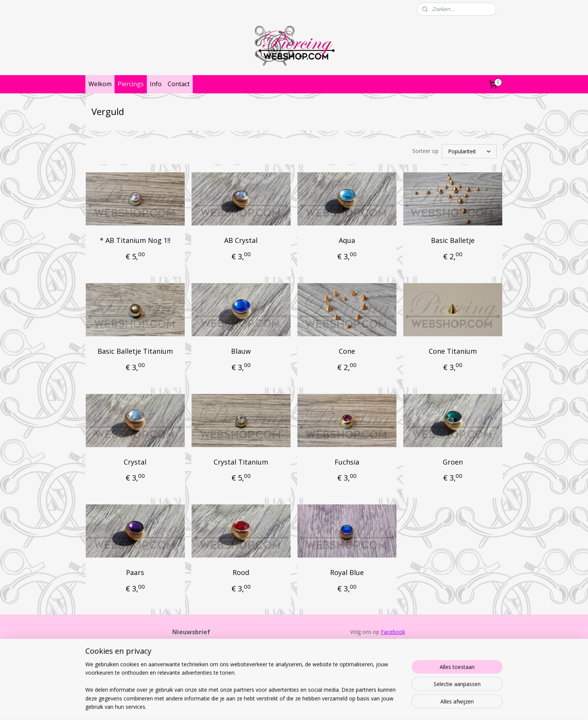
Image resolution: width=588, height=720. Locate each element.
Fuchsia (347, 462)
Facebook (393, 632)
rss (286, 706)
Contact (179, 84)
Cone (347, 351)
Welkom (100, 84)
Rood (241, 572)
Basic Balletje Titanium (135, 351)
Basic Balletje (453, 240)
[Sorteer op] (469, 151)
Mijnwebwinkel (381, 706)
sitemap (270, 706)
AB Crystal (241, 240)
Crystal (135, 462)
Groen (453, 462)
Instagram (365, 640)
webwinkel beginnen (315, 706)
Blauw (241, 351)
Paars (135, 572)
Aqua (347, 240)
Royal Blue (347, 572)
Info (156, 84)
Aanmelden (192, 673)
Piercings (131, 84)
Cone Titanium (453, 351)
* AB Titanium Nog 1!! (135, 240)
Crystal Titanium (241, 462)
